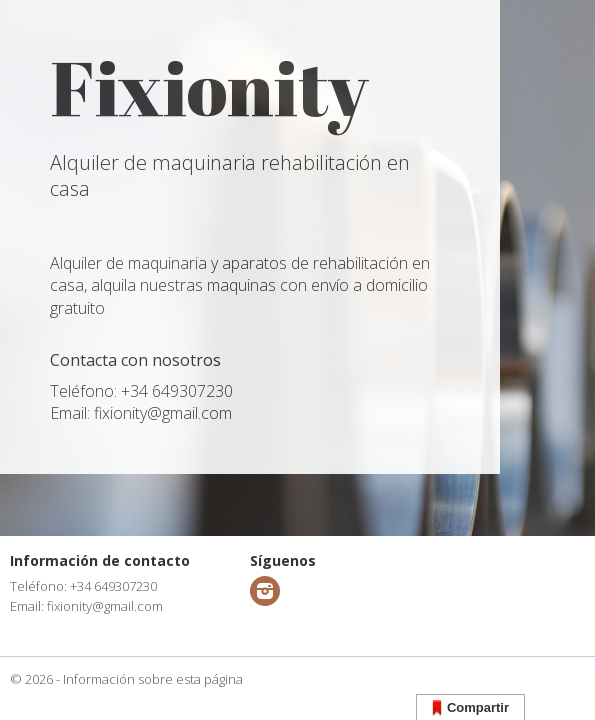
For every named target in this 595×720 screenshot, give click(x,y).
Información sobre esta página (153, 679)
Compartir (470, 708)
